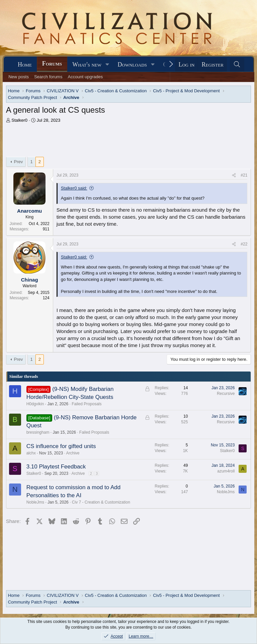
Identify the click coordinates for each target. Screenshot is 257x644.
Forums (52, 64)
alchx (31, 453)
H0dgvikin (35, 404)
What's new (87, 65)
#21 (244, 175)
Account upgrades (85, 77)
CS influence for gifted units (61, 446)
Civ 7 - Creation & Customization (101, 502)
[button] (107, 65)
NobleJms (35, 502)
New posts (19, 77)
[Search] (237, 65)
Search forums (48, 77)
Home (25, 65)
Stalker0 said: (74, 188)
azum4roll (226, 471)
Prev (19, 162)
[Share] (234, 175)
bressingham (38, 432)
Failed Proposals (87, 404)
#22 (244, 244)
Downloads (132, 65)
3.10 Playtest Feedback (56, 467)
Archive (73, 453)
